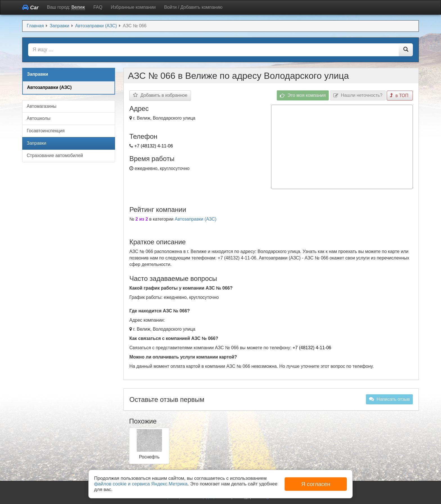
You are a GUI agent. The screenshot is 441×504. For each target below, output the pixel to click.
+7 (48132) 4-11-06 (153, 146)
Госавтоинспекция (46, 131)
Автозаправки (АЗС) (195, 219)
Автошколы (39, 118)
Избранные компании (133, 7)
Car (30, 7)
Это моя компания (303, 96)
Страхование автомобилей (55, 155)
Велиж (78, 7)
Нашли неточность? (358, 96)
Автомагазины (42, 106)
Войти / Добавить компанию (193, 7)
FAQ (98, 7)
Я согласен (316, 484)
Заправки (36, 143)
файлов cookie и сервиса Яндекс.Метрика (141, 484)
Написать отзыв (389, 399)
